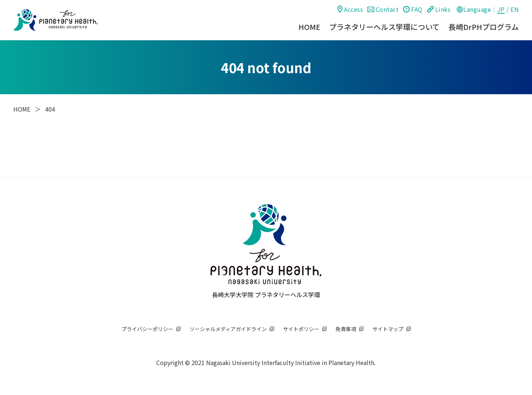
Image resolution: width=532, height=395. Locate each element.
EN (515, 9)
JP (501, 9)
